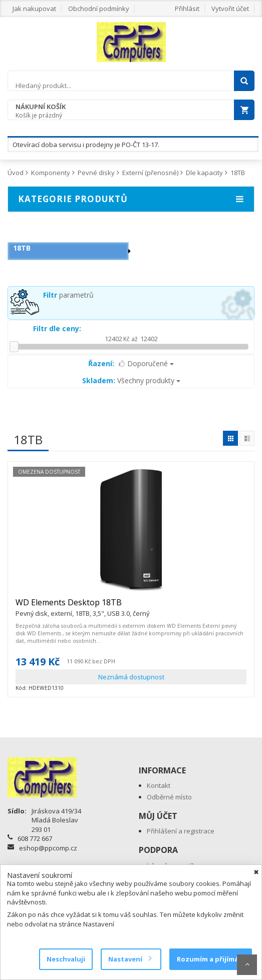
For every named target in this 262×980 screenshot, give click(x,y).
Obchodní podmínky (99, 9)
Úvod (16, 173)
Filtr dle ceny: (57, 328)
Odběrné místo (169, 797)
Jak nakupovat (34, 9)
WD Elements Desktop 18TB (82, 607)
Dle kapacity (204, 173)
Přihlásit (187, 9)
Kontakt (159, 785)
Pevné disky (96, 173)
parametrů (68, 295)
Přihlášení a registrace (181, 831)
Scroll (247, 965)
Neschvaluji (66, 959)
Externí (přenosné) (150, 173)
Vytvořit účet (230, 9)
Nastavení (129, 959)
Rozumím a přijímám (211, 959)
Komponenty (51, 173)
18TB (238, 173)
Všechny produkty (131, 380)
